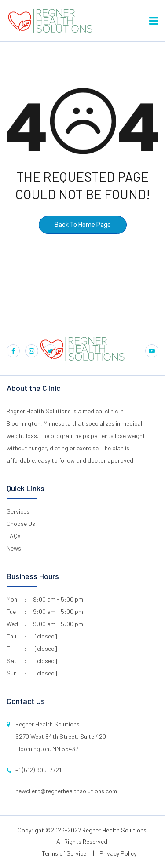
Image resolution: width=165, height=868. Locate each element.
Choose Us (21, 523)
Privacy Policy (118, 853)
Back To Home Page (83, 225)
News (14, 548)
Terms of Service (64, 853)
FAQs (14, 536)
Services (18, 511)
